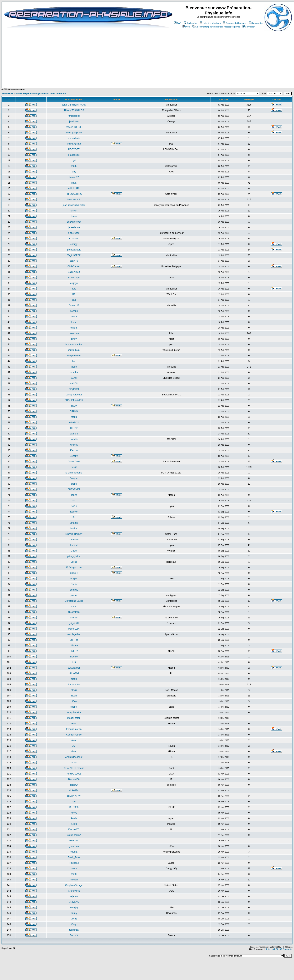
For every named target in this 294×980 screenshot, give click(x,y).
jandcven (74, 121)
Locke (74, 562)
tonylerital (74, 389)
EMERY (74, 651)
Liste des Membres (210, 23)
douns (74, 216)
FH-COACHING (74, 194)
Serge (74, 467)
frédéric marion (74, 729)
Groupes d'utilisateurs (234, 23)
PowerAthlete (74, 144)
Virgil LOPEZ (74, 255)
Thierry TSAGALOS (74, 110)
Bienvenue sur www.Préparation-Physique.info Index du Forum (34, 93)
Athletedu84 (74, 116)
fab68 (74, 679)
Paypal (74, 579)
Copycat (74, 478)
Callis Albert (74, 272)
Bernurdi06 (74, 779)
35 (274, 949)
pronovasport (74, 250)
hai (74, 361)
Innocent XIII (74, 200)
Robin (74, 584)
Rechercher (191, 23)
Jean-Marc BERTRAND (74, 105)
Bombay (74, 590)
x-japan (74, 896)
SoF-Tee (74, 640)
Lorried (74, 545)
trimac (74, 751)
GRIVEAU (74, 902)
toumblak (74, 930)
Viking (74, 919)
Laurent (74, 434)
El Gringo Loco (74, 567)
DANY (74, 506)
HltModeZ (74, 863)
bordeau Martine (74, 344)
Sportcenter (74, 685)
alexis (74, 690)
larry (74, 172)
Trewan (74, 880)
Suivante (287, 949)
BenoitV (74, 456)
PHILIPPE (74, 428)
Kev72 (74, 813)
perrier (74, 595)
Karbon (74, 450)
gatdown (74, 785)
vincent (74, 445)
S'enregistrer (256, 23)
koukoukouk (74, 350)
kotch (74, 818)
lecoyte (74, 512)
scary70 (74, 261)
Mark (74, 183)
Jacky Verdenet (74, 395)
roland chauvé (74, 835)
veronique (74, 540)
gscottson (74, 846)
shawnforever (74, 222)
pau (74, 300)
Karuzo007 (74, 829)
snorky (74, 707)
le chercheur (74, 233)
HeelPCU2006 (74, 774)
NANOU (74, 384)
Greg (74, 924)
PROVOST (74, 149)
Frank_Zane (74, 857)
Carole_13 (74, 305)
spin (74, 802)
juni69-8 (74, 573)
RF (74, 294)
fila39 (74, 406)
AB (74, 746)
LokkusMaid (74, 673)
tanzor (74, 869)
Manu (74, 417)
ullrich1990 (74, 188)
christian (74, 618)
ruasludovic (74, 138)
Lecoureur (74, 333)
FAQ (178, 23)
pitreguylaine (74, 556)
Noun (74, 696)
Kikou (74, 824)
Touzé (74, 495)
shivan (74, 211)
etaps (74, 484)
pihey (74, 339)
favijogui (74, 283)
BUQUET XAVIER (74, 400)
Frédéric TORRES (74, 127)
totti (74, 662)
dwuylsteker (74, 668)
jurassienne (74, 227)
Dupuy (74, 913)
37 (281, 949)
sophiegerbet (74, 634)
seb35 (74, 166)
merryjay (74, 908)
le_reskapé (74, 278)
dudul (74, 317)
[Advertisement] (83, 76)
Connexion (249, 27)
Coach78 (74, 239)
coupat (74, 852)
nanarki (74, 311)
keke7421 (74, 423)
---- (74, 501)
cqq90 (74, 874)
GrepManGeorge (74, 885)
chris (74, 606)
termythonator (74, 712)
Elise (74, 724)
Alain (74, 740)
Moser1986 (74, 629)
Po (74, 517)
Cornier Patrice (74, 735)
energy (74, 244)
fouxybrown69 (74, 356)
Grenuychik (74, 891)
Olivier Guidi (74, 462)
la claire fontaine (74, 473)
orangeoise (74, 155)
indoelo (74, 657)
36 (277, 949)
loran (74, 322)
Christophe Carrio (74, 601)
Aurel (74, 378)
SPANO (74, 411)
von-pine (74, 372)
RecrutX (74, 935)
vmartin (74, 523)
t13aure (74, 646)
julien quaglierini (74, 133)
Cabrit (74, 551)
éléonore (74, 841)
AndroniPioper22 (74, 757)
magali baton (74, 718)
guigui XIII (74, 623)
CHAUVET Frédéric (74, 768)
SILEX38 (74, 807)
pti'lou (74, 701)
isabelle (74, 439)
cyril (74, 161)
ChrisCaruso (74, 266)
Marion (74, 528)
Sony (74, 763)
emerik (74, 328)
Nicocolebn (74, 612)
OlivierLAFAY (74, 796)
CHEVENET (74, 489)
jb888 (74, 367)
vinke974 (74, 790)
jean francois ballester (74, 205)
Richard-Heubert (74, 534)
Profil (186, 27)
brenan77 (74, 177)
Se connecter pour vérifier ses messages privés (216, 27)
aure (74, 289)
